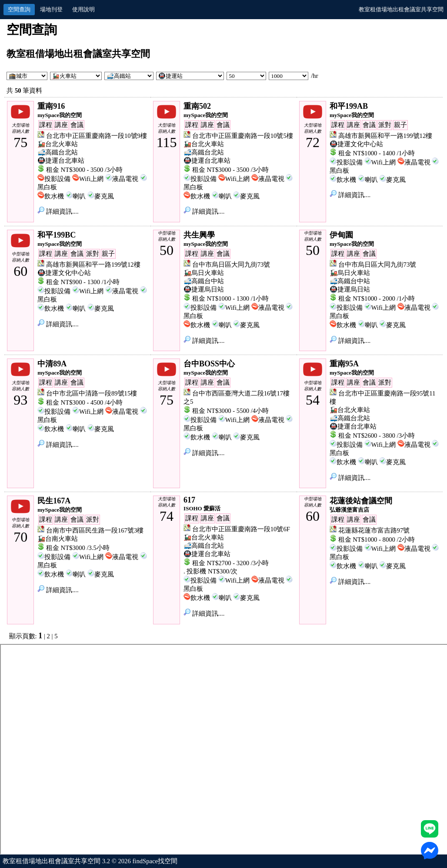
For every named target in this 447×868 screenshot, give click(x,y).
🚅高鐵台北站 (58, 152)
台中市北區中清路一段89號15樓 (92, 393)
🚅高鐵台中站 (204, 281)
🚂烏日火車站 (204, 273)
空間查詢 (19, 9)
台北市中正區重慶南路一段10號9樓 (97, 136)
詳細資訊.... (58, 211)
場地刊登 (51, 9)
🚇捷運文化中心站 (356, 144)
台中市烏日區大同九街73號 (231, 265)
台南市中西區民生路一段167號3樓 (95, 530)
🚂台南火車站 (58, 539)
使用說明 (83, 9)
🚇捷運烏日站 (204, 289)
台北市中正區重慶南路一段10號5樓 (243, 136)
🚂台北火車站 (58, 144)
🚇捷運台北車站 (61, 161)
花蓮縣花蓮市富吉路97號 (374, 530)
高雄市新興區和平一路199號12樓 (385, 136)
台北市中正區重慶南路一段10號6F (241, 529)
